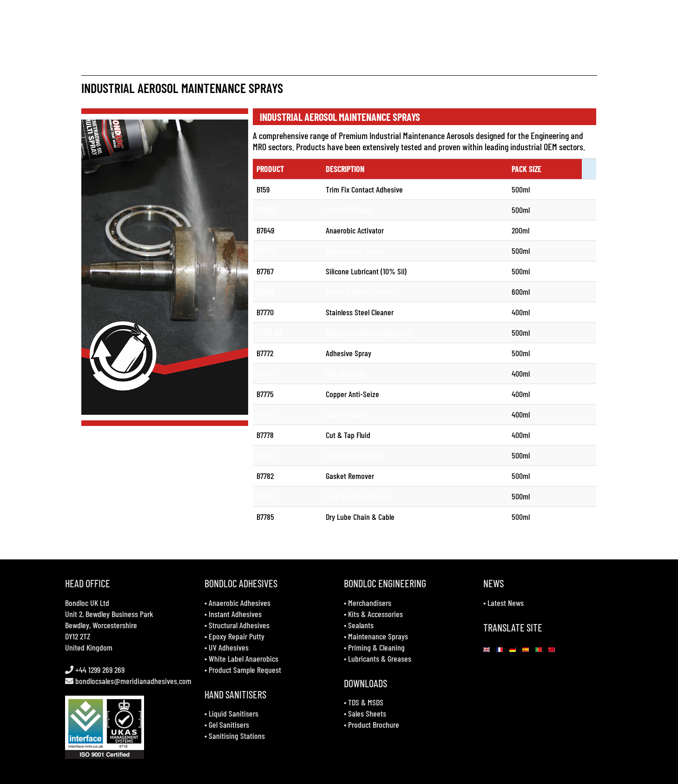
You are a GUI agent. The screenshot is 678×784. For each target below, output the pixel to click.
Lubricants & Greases (380, 658)
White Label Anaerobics (244, 658)
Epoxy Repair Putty (237, 636)
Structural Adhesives (239, 625)
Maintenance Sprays (378, 636)
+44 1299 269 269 (99, 670)
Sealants (361, 625)
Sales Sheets (367, 713)
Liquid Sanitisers (234, 713)
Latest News (506, 603)
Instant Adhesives (235, 614)
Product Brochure (374, 724)
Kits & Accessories (375, 614)
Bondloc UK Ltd (87, 603)
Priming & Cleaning (376, 647)
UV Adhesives (229, 647)
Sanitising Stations (237, 736)
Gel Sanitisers (229, 724)
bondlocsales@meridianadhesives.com (133, 681)
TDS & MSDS (366, 702)
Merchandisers (370, 603)
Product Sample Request (245, 670)
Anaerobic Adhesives (240, 603)
